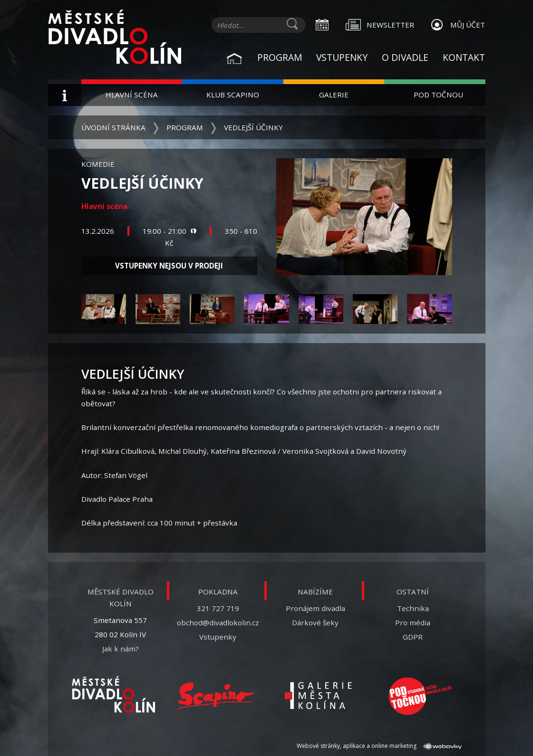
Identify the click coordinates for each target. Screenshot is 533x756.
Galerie (334, 95)
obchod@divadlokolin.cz (218, 622)
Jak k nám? (121, 649)
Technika (413, 608)
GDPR (413, 637)
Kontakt (464, 57)
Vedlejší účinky (253, 127)
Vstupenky (342, 57)
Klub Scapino (233, 95)
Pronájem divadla (315, 608)
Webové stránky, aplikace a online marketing (379, 746)
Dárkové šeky (315, 622)
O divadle (405, 57)
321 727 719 (218, 608)
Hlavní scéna (132, 95)
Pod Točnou (438, 95)
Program (280, 57)
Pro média (413, 622)
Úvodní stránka (113, 127)
